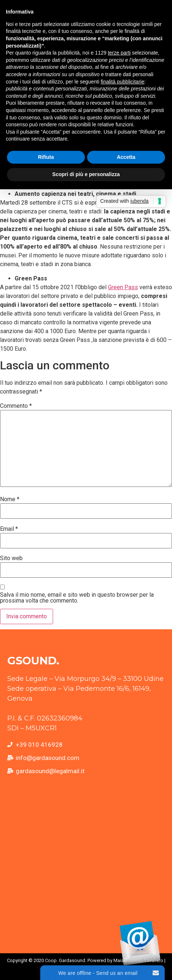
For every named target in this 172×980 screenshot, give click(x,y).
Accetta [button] (126, 157)
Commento (16, 406)
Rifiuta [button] (46, 157)
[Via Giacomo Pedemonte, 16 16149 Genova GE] (86, 865)
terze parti (119, 53)
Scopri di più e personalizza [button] (86, 174)
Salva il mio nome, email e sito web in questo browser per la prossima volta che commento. (77, 598)
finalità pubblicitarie (122, 82)
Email (9, 529)
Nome (10, 499)
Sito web (11, 558)
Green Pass (123, 287)
